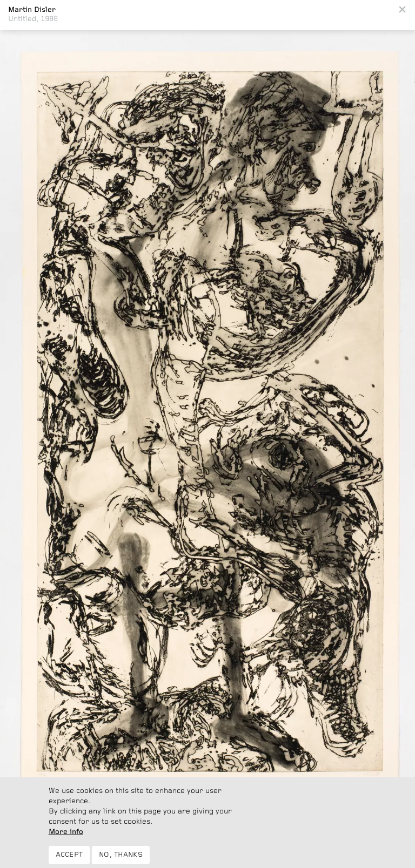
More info (66, 837)
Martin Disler (32, 10)
